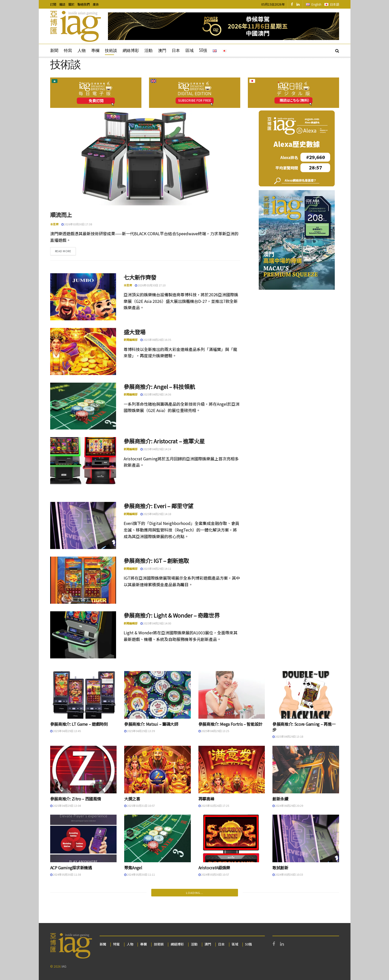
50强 (203, 50)
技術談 (111, 50)
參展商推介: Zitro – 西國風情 (76, 799)
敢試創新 (280, 868)
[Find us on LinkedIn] (298, 4)
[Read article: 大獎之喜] (158, 770)
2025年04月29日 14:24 (156, 449)
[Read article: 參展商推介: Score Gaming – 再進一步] (306, 695)
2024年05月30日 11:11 (140, 874)
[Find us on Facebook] (292, 4)
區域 (190, 50)
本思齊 (54, 224)
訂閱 (53, 4)
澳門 (162, 50)
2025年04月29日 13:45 (66, 731)
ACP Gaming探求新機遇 (71, 868)
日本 (176, 50)
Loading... (195, 893)
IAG (64, 966)
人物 (82, 50)
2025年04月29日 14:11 (156, 569)
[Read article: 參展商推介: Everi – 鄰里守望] (83, 525)
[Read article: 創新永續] (306, 770)
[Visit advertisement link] (224, 26)
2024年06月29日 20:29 (288, 806)
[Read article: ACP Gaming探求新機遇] (84, 838)
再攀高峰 (206, 799)
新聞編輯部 (131, 340)
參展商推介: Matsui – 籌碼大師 (151, 724)
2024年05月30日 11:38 (66, 874)
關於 (71, 4)
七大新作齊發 (140, 277)
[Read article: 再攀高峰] (232, 770)
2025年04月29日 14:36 (156, 394)
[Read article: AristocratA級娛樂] (232, 838)
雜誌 (62, 4)
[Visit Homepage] (76, 26)
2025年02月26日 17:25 (214, 806)
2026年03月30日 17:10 (150, 285)
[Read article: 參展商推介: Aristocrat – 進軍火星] (83, 461)
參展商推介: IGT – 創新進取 (156, 560)
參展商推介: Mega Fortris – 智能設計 (231, 724)
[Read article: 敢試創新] (306, 838)
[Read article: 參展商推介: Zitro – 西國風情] (84, 770)
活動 (149, 50)
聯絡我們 (84, 4)
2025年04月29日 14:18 (156, 514)
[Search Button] (337, 50)
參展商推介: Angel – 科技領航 (159, 386)
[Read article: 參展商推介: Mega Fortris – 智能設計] (232, 695)
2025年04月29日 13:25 (214, 731)
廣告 (96, 4)
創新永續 (280, 799)
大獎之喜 (132, 799)
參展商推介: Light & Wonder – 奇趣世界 (172, 615)
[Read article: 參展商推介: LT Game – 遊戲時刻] (84, 695)
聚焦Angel (133, 868)
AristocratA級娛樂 (214, 868)
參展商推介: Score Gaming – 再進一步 (304, 727)
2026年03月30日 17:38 (77, 224)
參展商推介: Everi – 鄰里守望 (159, 506)
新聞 (54, 50)
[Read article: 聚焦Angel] (158, 838)
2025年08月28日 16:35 (156, 340)
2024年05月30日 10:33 (288, 874)
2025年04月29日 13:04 (66, 806)
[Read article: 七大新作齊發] (83, 297)
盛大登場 (135, 332)
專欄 (95, 50)
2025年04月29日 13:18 (288, 736)
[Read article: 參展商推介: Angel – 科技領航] (83, 406)
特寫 (68, 50)
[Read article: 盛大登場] (83, 351)
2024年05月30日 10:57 (214, 874)
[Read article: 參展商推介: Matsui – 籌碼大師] (158, 695)
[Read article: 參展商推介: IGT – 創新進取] (83, 580)
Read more (66, 251)
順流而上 (61, 215)
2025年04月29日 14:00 (156, 623)
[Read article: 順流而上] (145, 158)
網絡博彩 (131, 50)
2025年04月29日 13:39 (140, 731)
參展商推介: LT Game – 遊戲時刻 (79, 724)
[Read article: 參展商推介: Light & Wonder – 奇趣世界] (83, 635)
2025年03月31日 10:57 (140, 806)
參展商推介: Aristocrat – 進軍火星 (164, 441)
